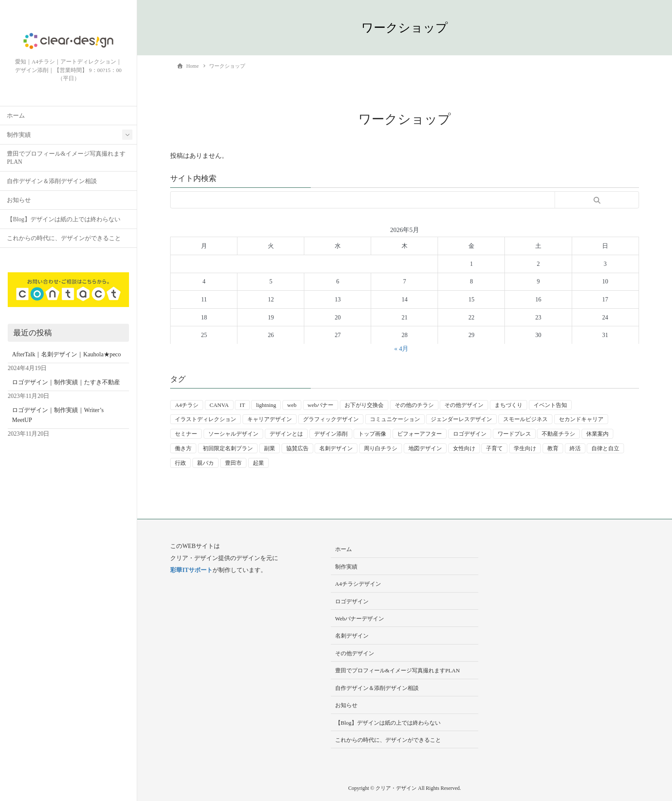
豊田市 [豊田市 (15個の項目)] (233, 463)
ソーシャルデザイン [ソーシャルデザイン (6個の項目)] (233, 434)
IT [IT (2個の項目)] (242, 405)
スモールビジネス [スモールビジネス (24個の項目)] (525, 419)
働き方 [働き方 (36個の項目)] (183, 448)
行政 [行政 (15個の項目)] (180, 463)
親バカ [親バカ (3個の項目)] (205, 463)
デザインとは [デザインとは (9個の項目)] (286, 434)
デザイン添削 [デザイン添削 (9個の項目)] (331, 434)
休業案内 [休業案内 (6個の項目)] (597, 434)
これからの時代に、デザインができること (64, 239)
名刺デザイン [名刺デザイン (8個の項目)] (336, 448)
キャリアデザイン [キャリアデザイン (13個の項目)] (270, 419)
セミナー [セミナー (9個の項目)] (186, 434)
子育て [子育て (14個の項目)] (494, 448)
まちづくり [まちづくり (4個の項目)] (508, 405)
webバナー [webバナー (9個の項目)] (321, 405)
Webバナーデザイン (360, 619)
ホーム (16, 116)
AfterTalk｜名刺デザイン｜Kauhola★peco (66, 355)
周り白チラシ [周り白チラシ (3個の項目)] (381, 448)
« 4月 (402, 349)
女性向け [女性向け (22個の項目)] (464, 448)
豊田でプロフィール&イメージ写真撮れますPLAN (66, 159)
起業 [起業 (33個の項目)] (258, 463)
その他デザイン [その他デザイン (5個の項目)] (464, 405)
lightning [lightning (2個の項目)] (266, 405)
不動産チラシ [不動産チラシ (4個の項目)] (558, 434)
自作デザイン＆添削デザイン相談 (52, 182)
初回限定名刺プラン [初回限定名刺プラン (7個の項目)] (228, 448)
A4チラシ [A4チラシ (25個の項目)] (187, 405)
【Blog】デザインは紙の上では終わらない (63, 220)
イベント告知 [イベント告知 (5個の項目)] (550, 405)
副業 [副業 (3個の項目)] (270, 448)
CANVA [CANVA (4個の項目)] (219, 405)
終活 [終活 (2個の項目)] (575, 448)
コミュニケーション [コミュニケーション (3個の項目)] (395, 419)
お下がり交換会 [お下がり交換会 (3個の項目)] (364, 405)
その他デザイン (355, 653)
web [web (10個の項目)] (292, 405)
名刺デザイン (352, 636)
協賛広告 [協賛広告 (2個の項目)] (297, 448)
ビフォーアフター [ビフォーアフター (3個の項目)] (420, 434)
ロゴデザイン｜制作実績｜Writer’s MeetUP (58, 416)
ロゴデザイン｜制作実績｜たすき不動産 (66, 383)
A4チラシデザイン (358, 584)
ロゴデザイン (352, 601)
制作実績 (19, 135)
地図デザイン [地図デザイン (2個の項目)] (425, 448)
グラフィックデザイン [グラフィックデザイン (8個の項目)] (331, 419)
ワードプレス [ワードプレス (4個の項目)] (514, 434)
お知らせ (19, 201)
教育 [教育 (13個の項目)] (553, 448)
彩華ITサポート (191, 570)
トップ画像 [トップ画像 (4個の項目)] (372, 434)
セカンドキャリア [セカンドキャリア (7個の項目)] (581, 419)
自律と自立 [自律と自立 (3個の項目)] (605, 448)
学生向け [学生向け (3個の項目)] (525, 448)
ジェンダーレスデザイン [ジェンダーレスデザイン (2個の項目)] (461, 419)
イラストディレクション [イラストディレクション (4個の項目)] (205, 419)
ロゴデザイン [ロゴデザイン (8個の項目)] (470, 434)
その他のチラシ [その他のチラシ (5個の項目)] (414, 405)
